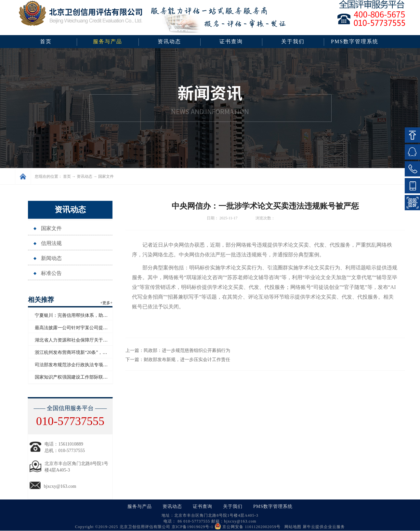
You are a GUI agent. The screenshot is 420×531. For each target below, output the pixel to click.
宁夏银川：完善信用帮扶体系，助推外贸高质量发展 (87, 315)
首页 (46, 41)
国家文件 (106, 176)
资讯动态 (85, 176)
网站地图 (292, 527)
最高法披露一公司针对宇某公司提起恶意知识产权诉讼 (89, 328)
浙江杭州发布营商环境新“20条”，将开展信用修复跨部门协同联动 (100, 352)
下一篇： (178, 360)
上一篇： (178, 350)
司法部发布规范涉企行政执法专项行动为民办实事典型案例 (94, 365)
